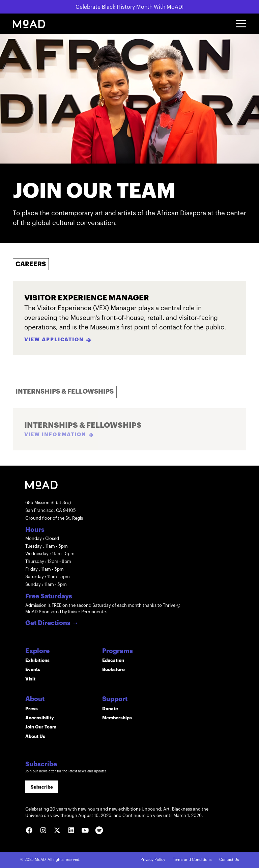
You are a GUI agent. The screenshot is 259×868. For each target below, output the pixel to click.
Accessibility (40, 718)
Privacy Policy (153, 860)
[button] (241, 24)
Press (32, 709)
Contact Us (229, 860)
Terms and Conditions (192, 860)
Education (113, 660)
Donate (110, 709)
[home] (29, 24)
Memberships (117, 718)
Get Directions (52, 623)
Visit (30, 679)
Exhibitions (37, 660)
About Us (35, 736)
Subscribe (42, 787)
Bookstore (113, 669)
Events (33, 669)
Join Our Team (41, 727)
